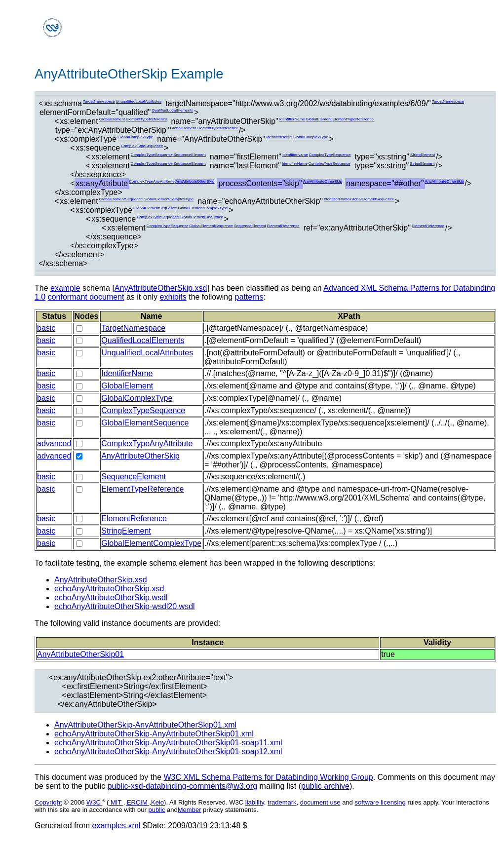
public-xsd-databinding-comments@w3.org (183, 786)
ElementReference (283, 226)
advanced (54, 443)
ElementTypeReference (147, 119)
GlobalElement (112, 119)
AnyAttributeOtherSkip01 (80, 654)
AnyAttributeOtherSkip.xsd (161, 288)
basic (46, 328)
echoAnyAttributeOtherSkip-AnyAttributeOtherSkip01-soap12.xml (168, 751)
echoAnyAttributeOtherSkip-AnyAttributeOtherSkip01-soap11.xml (168, 743)
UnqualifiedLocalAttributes (138, 101)
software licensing (380, 802)
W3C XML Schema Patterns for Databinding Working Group (268, 777)
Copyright (48, 802)
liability (255, 802)
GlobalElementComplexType (169, 199)
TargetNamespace (99, 101)
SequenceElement (189, 155)
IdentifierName (292, 119)
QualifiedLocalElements (172, 110)
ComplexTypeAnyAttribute (152, 181)
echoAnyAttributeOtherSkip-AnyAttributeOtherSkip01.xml (154, 734)
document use (320, 802)
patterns (249, 297)
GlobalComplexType (135, 137)
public (157, 810)
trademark (282, 802)
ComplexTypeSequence (142, 146)
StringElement (423, 155)
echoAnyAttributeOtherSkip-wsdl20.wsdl (125, 606)
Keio (157, 802)
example (65, 288)
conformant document (86, 297)
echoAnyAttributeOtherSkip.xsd (109, 589)
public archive (325, 786)
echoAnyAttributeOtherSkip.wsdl (111, 597)
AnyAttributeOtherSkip (195, 181)
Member (190, 810)
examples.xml (116, 826)
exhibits (173, 297)
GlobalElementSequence (121, 199)
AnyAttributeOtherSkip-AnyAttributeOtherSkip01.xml (145, 725)
